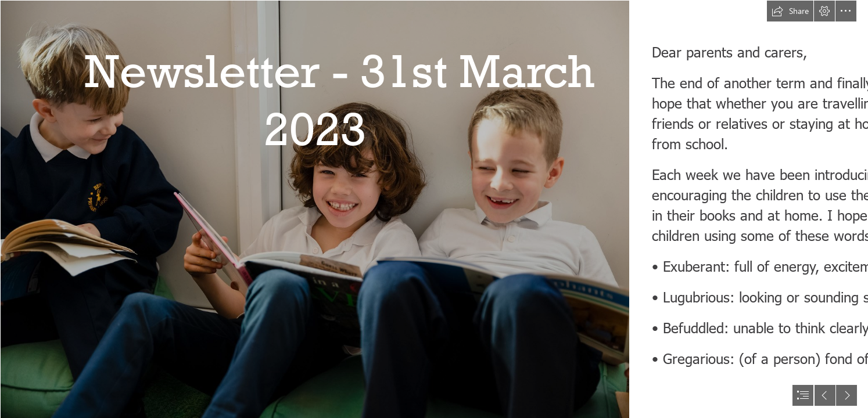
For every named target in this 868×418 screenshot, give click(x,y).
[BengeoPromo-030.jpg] (314, 209)
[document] (434, 209)
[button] (790, 11)
